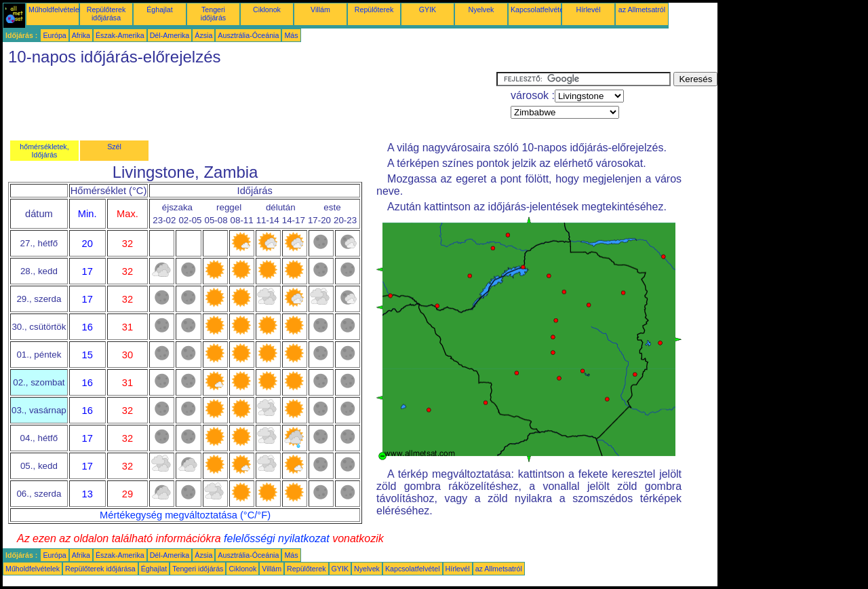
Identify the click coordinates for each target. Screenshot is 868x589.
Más (291, 35)
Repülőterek (374, 9)
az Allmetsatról (642, 9)
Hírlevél (588, 9)
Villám (320, 9)
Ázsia (203, 35)
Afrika (81, 35)
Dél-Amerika (170, 35)
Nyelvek (481, 9)
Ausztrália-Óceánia (248, 35)
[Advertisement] (250, 102)
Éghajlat (160, 9)
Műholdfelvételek (56, 9)
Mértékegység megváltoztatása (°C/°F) (185, 515)
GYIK (428, 9)
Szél (114, 147)
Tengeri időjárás (213, 14)
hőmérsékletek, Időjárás (44, 151)
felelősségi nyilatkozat (277, 538)
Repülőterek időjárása (106, 14)
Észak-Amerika (120, 35)
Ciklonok (267, 9)
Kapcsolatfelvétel (538, 9)
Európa (54, 35)
